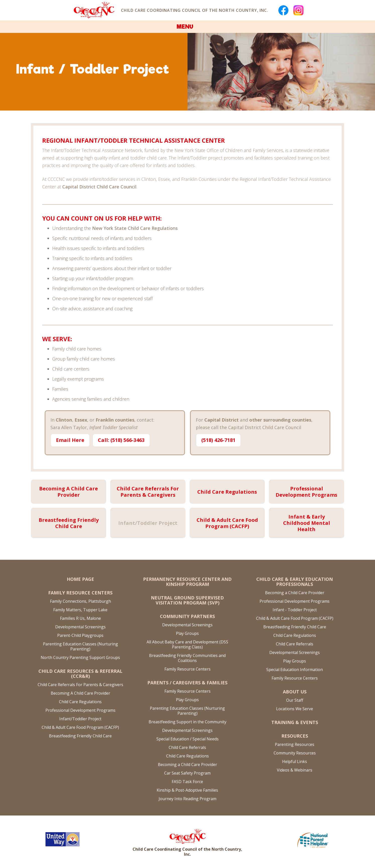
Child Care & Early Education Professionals (295, 582)
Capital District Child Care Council (99, 187)
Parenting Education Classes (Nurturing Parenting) (80, 646)
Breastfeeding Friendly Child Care (80, 736)
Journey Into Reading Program (187, 799)
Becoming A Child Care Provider (80, 693)
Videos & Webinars (295, 770)
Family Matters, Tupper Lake (80, 610)
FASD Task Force (187, 782)
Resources (295, 736)
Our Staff (295, 700)
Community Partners (187, 616)
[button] (187, 27)
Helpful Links (295, 761)
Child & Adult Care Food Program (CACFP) (80, 727)
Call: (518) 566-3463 (121, 440)
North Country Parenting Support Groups (80, 657)
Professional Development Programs (80, 710)
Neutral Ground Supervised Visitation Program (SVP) (187, 600)
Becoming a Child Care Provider (187, 764)
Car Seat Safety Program (187, 773)
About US (295, 692)
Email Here (70, 440)
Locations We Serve (295, 709)
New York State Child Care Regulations (135, 228)
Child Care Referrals (187, 747)
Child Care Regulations (80, 702)
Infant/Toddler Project (80, 719)
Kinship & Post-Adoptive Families (187, 790)
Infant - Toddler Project (295, 610)
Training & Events (295, 722)
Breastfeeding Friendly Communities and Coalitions (187, 658)
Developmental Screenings (80, 627)
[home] (94, 10)
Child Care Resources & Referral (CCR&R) (80, 674)
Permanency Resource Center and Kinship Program (187, 582)
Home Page (80, 579)
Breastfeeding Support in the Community (187, 722)
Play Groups (187, 633)
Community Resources (295, 753)
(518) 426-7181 (218, 440)
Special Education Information (295, 670)
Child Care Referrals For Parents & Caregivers (80, 685)
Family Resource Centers (80, 593)
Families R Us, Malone (80, 618)
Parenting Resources (295, 744)
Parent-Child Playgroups (80, 635)
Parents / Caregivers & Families (187, 683)
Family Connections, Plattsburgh (80, 601)
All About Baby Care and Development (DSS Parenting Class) (187, 644)
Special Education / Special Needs (187, 739)
